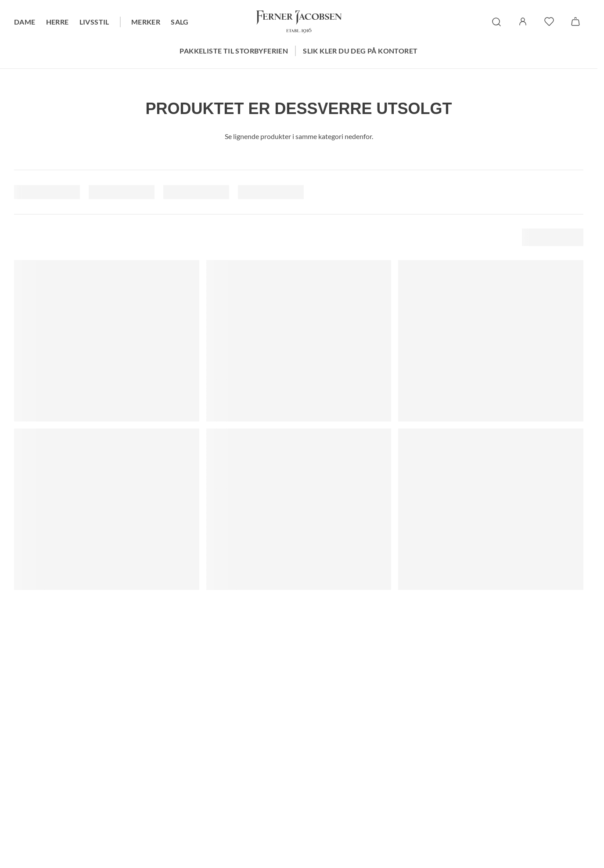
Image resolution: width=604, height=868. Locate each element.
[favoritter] (549, 21)
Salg (180, 22)
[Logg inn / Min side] (523, 21)
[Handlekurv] (575, 21)
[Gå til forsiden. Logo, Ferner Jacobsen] (299, 22)
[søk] (496, 22)
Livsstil (94, 22)
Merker (146, 22)
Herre (58, 22)
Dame (25, 22)
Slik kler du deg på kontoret (360, 51)
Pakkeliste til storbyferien (234, 51)
